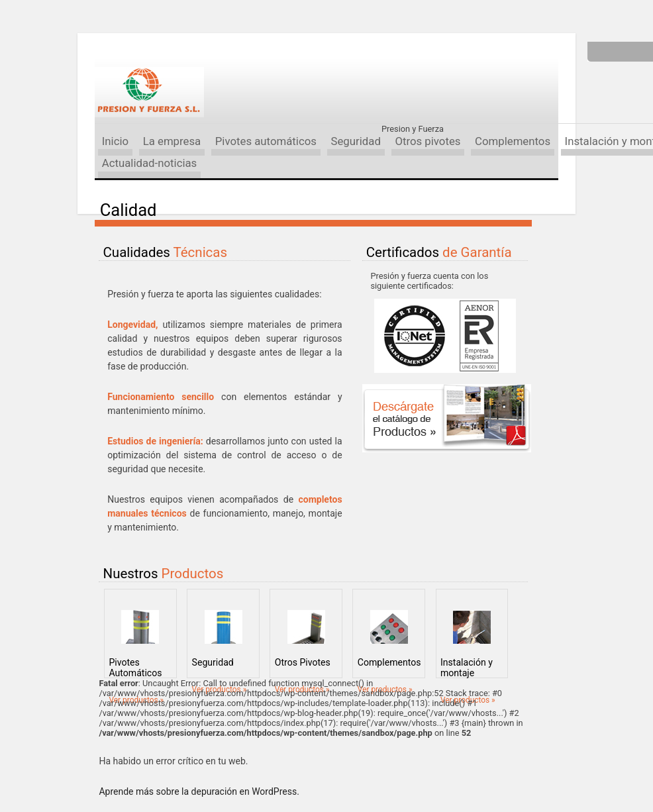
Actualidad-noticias (150, 163)
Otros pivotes (427, 141)
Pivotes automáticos (266, 141)
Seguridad (355, 141)
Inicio (115, 141)
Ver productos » (136, 700)
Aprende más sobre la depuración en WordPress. (199, 791)
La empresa (172, 141)
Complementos (513, 141)
